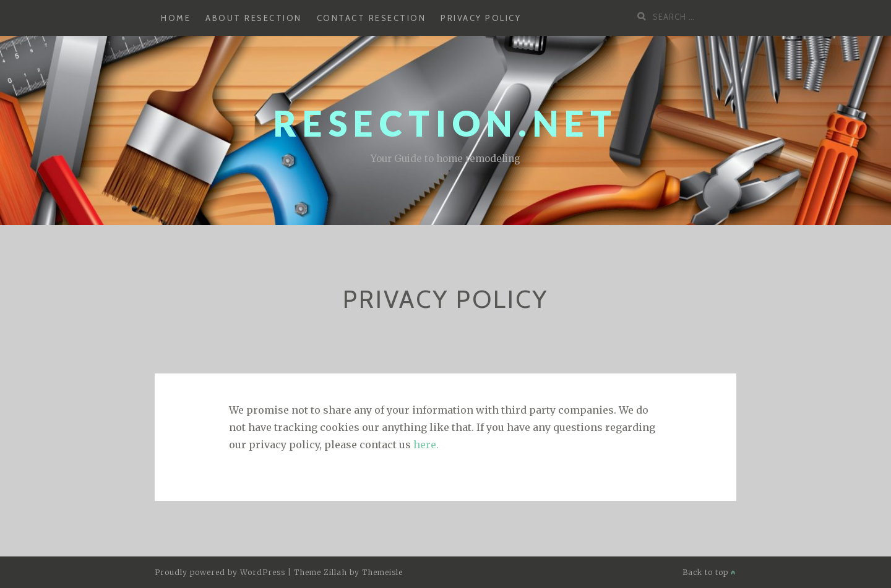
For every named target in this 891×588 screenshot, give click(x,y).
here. (426, 445)
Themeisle (382, 572)
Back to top (709, 572)
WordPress (263, 572)
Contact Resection (372, 18)
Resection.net (445, 123)
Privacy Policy (481, 18)
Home (176, 18)
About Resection (254, 18)
